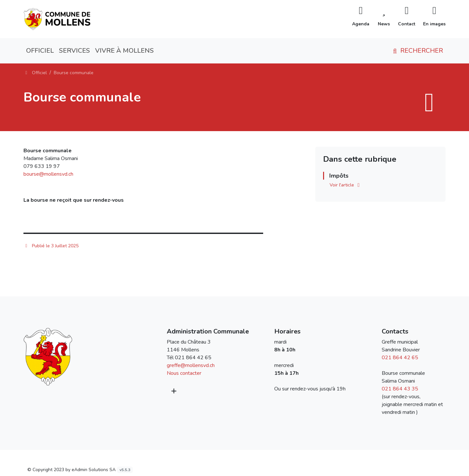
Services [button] (74, 51)
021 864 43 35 (400, 389)
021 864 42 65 (193, 358)
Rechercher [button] (417, 51)
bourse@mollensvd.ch (48, 174)
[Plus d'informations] (173, 391)
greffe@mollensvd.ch (191, 365)
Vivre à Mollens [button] (124, 51)
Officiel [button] (40, 51)
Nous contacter (184, 373)
